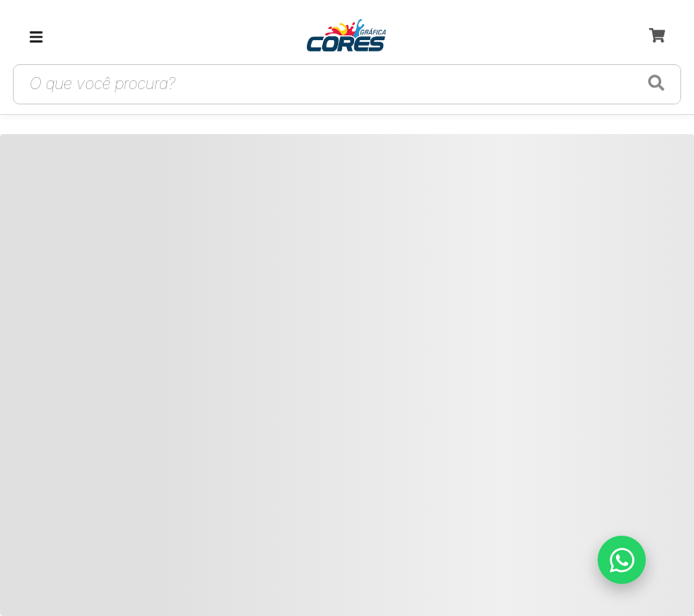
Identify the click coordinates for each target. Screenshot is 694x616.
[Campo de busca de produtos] (328, 84)
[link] (346, 37)
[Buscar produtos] (656, 84)
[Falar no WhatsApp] (622, 560)
